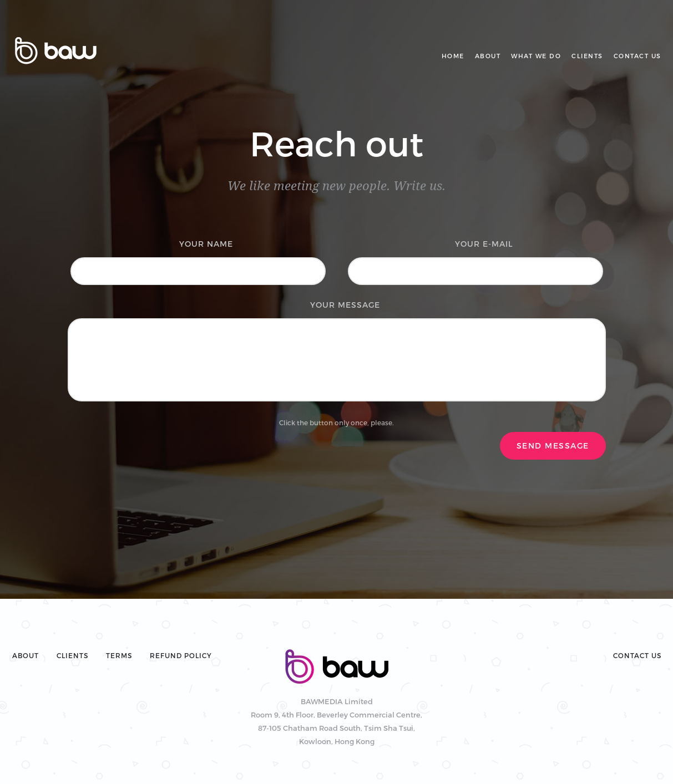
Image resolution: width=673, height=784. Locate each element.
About (488, 56)
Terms (119, 655)
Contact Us (637, 655)
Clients (587, 56)
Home (453, 56)
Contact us (637, 56)
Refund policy (181, 655)
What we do (536, 56)
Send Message (553, 446)
